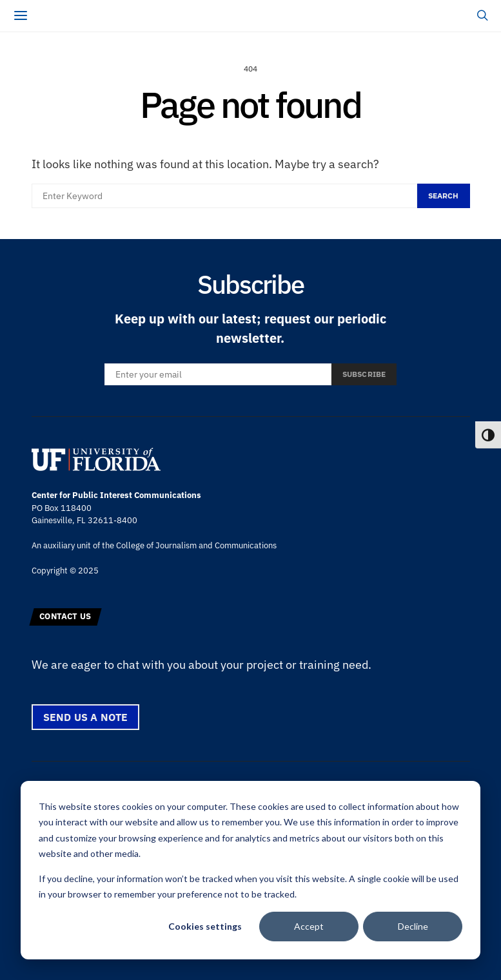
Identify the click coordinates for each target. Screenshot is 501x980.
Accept (309, 926)
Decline (413, 926)
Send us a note (86, 717)
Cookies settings (205, 926)
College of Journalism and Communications (196, 545)
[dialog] (251, 870)
